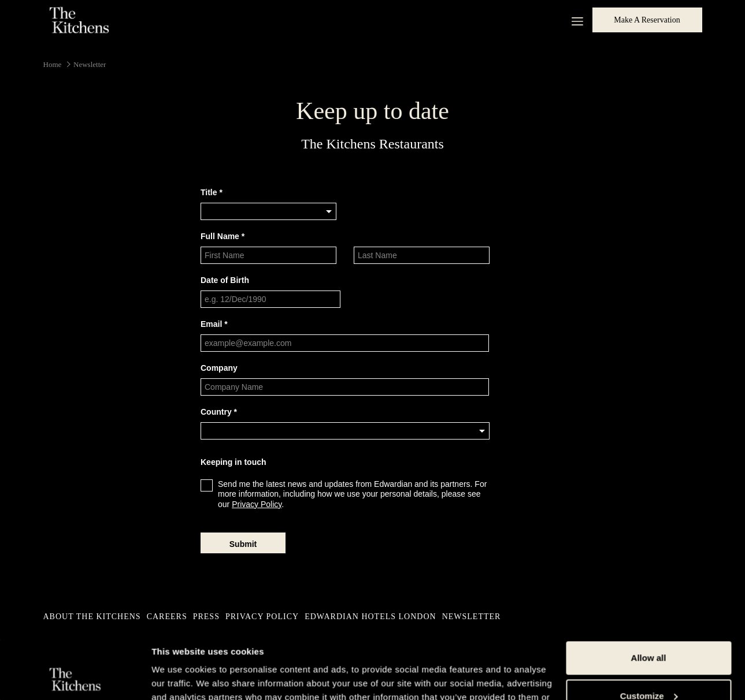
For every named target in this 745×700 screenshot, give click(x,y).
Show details (178, 677)
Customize (649, 630)
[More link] (573, 20)
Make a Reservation (647, 20)
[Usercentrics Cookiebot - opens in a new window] (75, 677)
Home (53, 64)
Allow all (649, 592)
